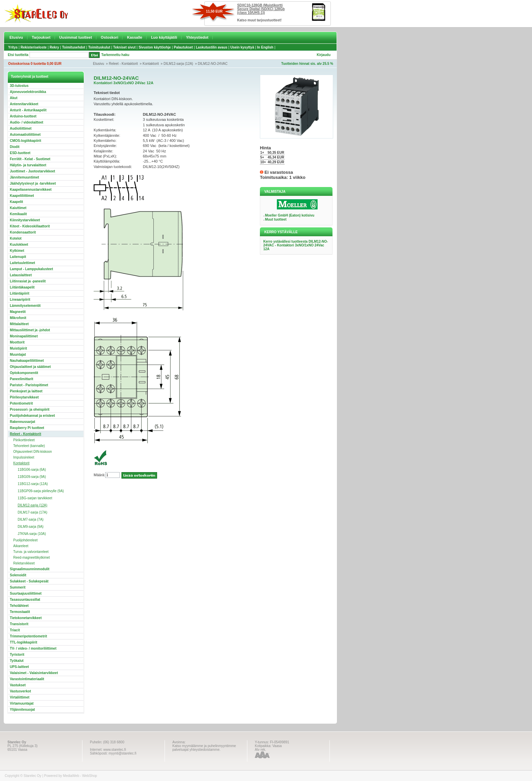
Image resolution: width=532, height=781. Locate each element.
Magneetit (18, 312)
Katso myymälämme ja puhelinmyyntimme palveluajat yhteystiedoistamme (204, 748)
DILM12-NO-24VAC (213, 64)
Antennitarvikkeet (24, 104)
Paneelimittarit (22, 379)
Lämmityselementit (25, 306)
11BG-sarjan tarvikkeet (35, 498)
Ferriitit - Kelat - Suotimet (30, 159)
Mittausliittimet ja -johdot (30, 330)
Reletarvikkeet (24, 563)
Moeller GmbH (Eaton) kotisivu (290, 215)
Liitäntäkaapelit (22, 287)
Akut (14, 98)
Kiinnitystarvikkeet (25, 220)
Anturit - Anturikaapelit (28, 110)
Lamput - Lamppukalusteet (31, 269)
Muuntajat (18, 355)
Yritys (13, 47)
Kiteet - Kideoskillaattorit (30, 226)
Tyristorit (17, 655)
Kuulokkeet (19, 245)
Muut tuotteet (276, 219)
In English (265, 47)
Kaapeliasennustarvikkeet (31, 190)
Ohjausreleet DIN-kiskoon (33, 452)
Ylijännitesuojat (22, 710)
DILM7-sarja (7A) (31, 519)
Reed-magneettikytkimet (32, 557)
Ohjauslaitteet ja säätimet (30, 367)
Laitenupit (18, 257)
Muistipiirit (18, 348)
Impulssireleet (24, 457)
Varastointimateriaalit (27, 679)
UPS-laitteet (19, 667)
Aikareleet (21, 546)
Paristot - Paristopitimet (29, 385)
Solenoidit (18, 575)
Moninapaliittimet (24, 336)
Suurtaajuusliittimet (26, 593)
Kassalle (135, 37)
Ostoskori (109, 37)
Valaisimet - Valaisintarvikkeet (34, 673)
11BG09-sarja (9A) (32, 477)
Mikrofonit (18, 318)
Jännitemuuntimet (24, 177)
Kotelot (16, 238)
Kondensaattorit (23, 232)
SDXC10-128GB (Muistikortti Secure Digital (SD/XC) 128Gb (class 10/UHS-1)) (261, 9)
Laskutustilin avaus (212, 47)
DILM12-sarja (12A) (178, 64)
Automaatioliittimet (25, 135)
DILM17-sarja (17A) (32, 512)
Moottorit (17, 342)
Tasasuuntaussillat (25, 600)
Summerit (18, 587)
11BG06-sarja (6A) (32, 470)
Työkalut (17, 661)
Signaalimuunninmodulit (30, 569)
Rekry (54, 47)
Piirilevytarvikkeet (24, 397)
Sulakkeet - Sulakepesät (29, 581)
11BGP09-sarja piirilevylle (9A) (41, 491)
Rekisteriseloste (34, 47)
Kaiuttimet (18, 208)
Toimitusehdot (74, 47)
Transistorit (19, 624)
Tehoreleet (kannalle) (29, 446)
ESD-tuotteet (20, 153)
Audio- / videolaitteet (26, 122)
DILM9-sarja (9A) (31, 527)
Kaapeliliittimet (22, 196)
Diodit (15, 147)
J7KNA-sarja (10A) (32, 534)
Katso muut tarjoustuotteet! (259, 20)
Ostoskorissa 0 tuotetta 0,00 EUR (35, 64)
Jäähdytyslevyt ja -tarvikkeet (33, 183)
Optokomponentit (24, 373)
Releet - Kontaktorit (123, 64)
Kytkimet (17, 251)
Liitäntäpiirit (20, 293)
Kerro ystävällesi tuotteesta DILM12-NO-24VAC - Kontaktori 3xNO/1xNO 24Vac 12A (296, 245)
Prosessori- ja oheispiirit (30, 410)
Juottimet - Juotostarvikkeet (32, 171)
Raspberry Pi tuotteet (27, 428)
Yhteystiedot (197, 37)
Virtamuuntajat (22, 703)
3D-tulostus (19, 86)
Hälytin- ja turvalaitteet (28, 165)
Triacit (15, 630)
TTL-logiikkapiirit (24, 642)
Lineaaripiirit (20, 300)
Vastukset (18, 685)
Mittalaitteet (19, 324)
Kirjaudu (324, 55)
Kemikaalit (18, 214)
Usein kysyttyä (242, 47)
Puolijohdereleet (25, 540)
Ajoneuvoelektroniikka (28, 92)
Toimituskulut (99, 47)
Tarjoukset (41, 37)
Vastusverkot (20, 691)
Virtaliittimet (20, 697)
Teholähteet (19, 606)
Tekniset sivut (125, 47)
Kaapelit (16, 202)
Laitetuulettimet (22, 263)
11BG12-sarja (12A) (33, 484)
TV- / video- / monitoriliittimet (33, 648)
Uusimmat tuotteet (76, 37)
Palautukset (183, 47)
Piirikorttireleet (24, 440)
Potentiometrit (21, 403)
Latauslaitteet (21, 275)
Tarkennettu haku (116, 55)
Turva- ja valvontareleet (31, 552)
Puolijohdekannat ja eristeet (32, 416)
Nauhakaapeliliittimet (27, 361)
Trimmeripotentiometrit (28, 636)
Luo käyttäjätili (164, 37)
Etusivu (16, 37)
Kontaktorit (151, 64)
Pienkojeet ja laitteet (26, 391)
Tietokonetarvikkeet (26, 618)
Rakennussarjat (22, 422)
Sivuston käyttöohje (155, 47)
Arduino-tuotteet (23, 116)
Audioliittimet (21, 128)
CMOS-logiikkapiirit (25, 141)
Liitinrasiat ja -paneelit (28, 281)
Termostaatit (20, 612)
